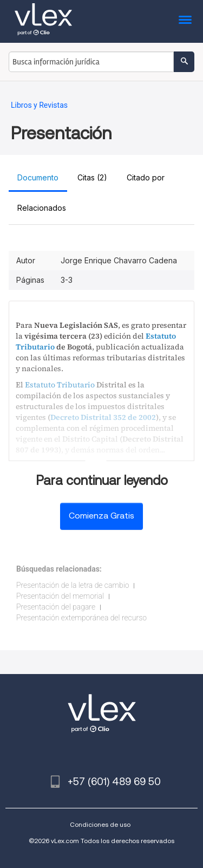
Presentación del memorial (60, 596)
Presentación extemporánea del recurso (81, 618)
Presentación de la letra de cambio (73, 585)
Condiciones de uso (100, 824)
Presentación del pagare (56, 607)
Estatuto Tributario (60, 385)
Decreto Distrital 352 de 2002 (103, 417)
